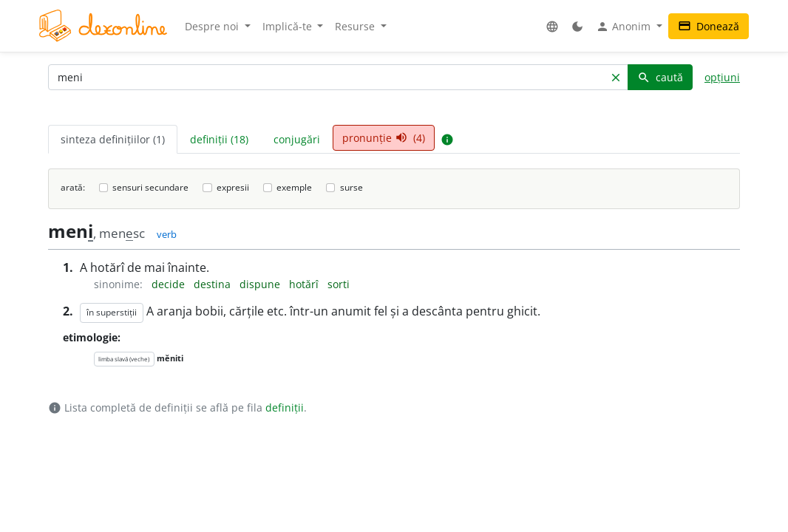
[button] (552, 26)
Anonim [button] (625, 27)
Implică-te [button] (289, 26)
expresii (233, 187)
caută (660, 77)
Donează (709, 26)
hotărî (305, 284)
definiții (285, 407)
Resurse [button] (356, 26)
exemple (294, 187)
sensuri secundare (150, 187)
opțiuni (722, 77)
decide (170, 284)
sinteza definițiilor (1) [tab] (113, 139)
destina (214, 284)
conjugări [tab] (297, 139)
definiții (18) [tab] (219, 139)
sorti (339, 284)
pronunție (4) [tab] (384, 138)
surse (351, 187)
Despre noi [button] (213, 26)
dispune (261, 284)
